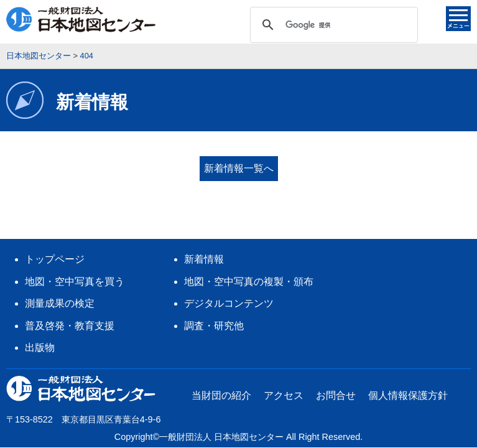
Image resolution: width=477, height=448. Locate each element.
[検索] (332, 25)
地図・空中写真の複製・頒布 (249, 261)
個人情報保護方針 (408, 375)
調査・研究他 (214, 305)
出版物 (40, 327)
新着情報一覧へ (239, 168)
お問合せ (336, 375)
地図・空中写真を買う (75, 261)
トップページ (55, 239)
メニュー (458, 19)
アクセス (284, 375)
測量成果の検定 (60, 283)
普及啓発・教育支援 (70, 305)
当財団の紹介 (221, 375)
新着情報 (204, 239)
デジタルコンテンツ (229, 283)
